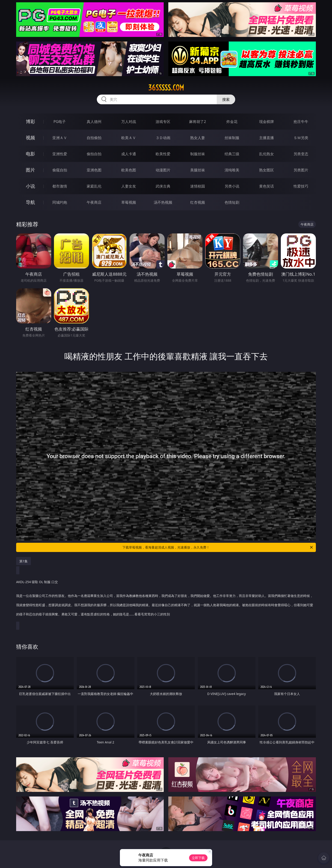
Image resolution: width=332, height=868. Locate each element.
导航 (30, 202)
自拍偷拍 (94, 138)
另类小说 (232, 186)
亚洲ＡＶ (60, 138)
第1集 (24, 561)
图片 (30, 170)
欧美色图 (129, 170)
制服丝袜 (198, 154)
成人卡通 (129, 154)
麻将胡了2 (197, 122)
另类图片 (301, 170)
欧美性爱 (163, 154)
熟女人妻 (198, 138)
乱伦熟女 (267, 154)
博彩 (30, 121)
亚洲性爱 (60, 154)
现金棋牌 (267, 122)
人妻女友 (129, 186)
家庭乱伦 (94, 186)
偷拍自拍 (94, 154)
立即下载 (198, 858)
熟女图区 (267, 170)
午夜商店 (94, 202)
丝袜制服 (232, 138)
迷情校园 (198, 186)
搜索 (226, 99)
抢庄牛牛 (301, 122)
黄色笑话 (267, 186)
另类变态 (301, 154)
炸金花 (232, 122)
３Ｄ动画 (163, 138)
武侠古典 (163, 186)
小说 (30, 186)
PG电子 (60, 122)
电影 (30, 154)
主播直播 (267, 138)
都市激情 (60, 186)
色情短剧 (232, 202)
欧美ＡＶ (129, 138)
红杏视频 (198, 202)
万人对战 (129, 122)
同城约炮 (60, 202)
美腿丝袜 (198, 170)
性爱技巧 (301, 186)
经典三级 (232, 154)
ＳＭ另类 (301, 138)
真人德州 (94, 122)
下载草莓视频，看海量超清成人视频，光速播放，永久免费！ (218, 547)
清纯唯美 (232, 170)
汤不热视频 (163, 202)
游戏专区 (163, 122)
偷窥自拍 (60, 170)
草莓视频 (129, 202)
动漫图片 (163, 170)
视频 (30, 138)
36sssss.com (166, 88)
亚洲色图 (94, 170)
